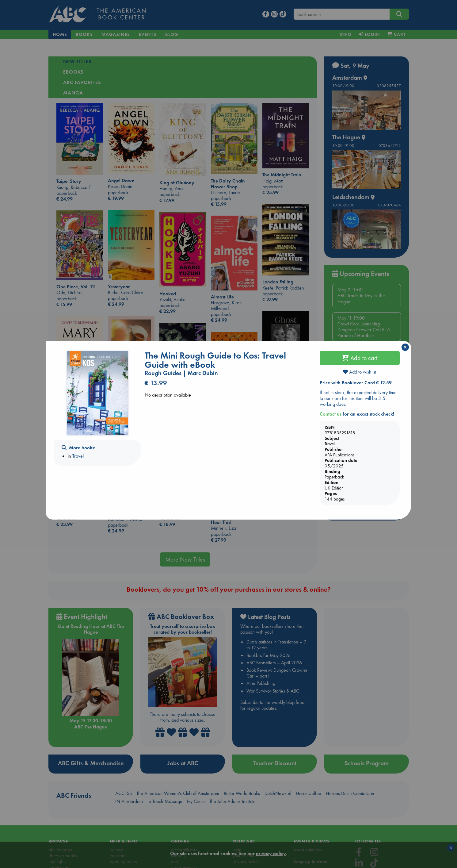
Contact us (331, 414)
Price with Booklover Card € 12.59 (356, 383)
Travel (78, 456)
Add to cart (360, 358)
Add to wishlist (360, 372)
